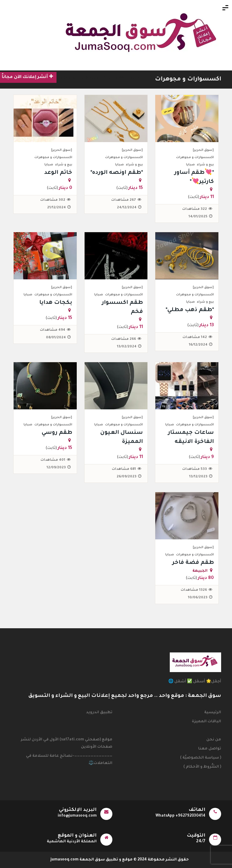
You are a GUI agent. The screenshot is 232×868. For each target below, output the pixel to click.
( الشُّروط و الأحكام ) (202, 767)
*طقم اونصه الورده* (117, 173)
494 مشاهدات (53, 330)
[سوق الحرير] (203, 150)
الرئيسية (213, 713)
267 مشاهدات (124, 200)
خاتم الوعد (58, 173)
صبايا (190, 165)
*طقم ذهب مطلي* (190, 310)
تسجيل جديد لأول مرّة (86, 78)
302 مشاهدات (53, 200)
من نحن (214, 740)
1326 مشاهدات (194, 590)
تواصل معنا (210, 749)
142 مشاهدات (195, 338)
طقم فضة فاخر (193, 563)
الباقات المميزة (206, 722)
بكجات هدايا (56, 303)
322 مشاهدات (195, 209)
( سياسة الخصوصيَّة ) (201, 758)
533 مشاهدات (195, 469)
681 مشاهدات (124, 469)
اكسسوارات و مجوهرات (188, 79)
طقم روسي (57, 433)
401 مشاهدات (53, 460)
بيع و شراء (205, 165)
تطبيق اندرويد (99, 713)
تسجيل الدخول (135, 78)
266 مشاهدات (124, 339)
